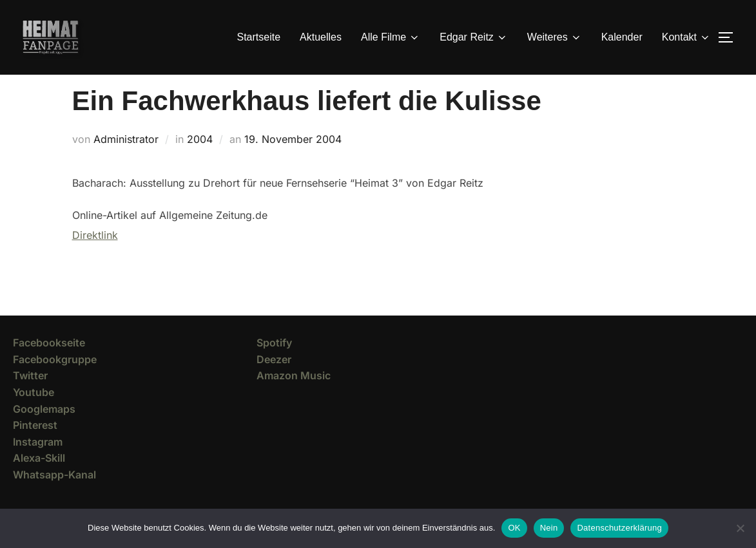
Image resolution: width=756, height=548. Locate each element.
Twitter (30, 399)
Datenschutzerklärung (619, 528)
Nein (549, 528)
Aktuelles (321, 37)
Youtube (34, 415)
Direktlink (95, 258)
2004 (200, 162)
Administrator (126, 162)
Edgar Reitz (474, 37)
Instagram (38, 465)
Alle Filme (391, 37)
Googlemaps (44, 432)
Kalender (622, 37)
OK (514, 528)
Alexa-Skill (39, 481)
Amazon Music (294, 399)
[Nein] (740, 528)
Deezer (274, 383)
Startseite (259, 37)
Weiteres (555, 37)
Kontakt (686, 37)
